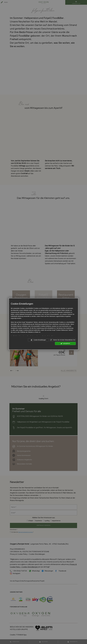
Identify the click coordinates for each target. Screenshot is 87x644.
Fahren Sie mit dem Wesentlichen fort (63, 340)
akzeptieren (65, 343)
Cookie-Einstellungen (38, 340)
